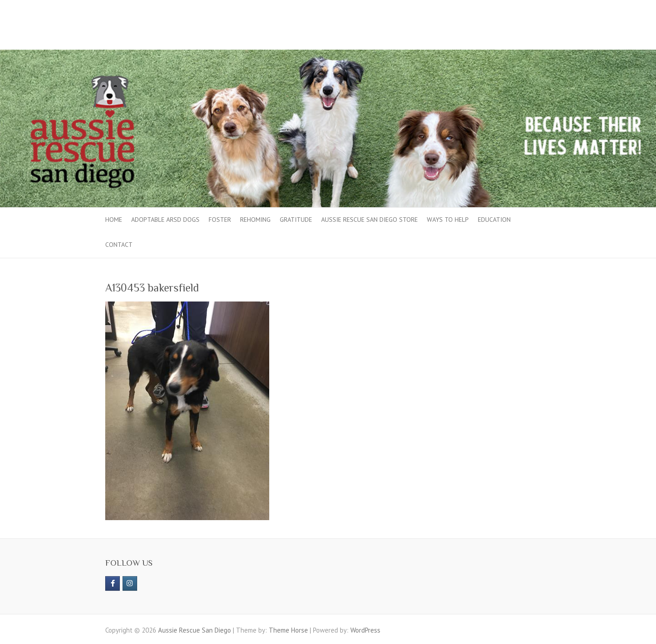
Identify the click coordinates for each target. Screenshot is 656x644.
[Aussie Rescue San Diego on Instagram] (130, 583)
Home (114, 220)
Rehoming (255, 220)
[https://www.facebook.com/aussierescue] (113, 583)
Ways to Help (448, 220)
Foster (220, 220)
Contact (119, 245)
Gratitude (296, 220)
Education (494, 220)
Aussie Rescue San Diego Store (369, 220)
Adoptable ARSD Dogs (165, 220)
